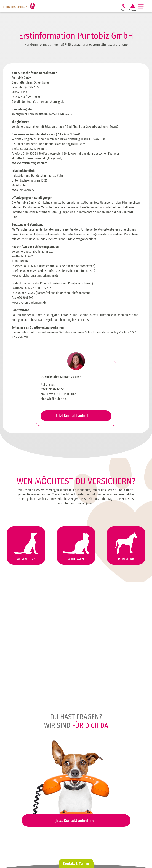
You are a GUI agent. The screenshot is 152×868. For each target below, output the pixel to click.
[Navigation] (142, 6)
